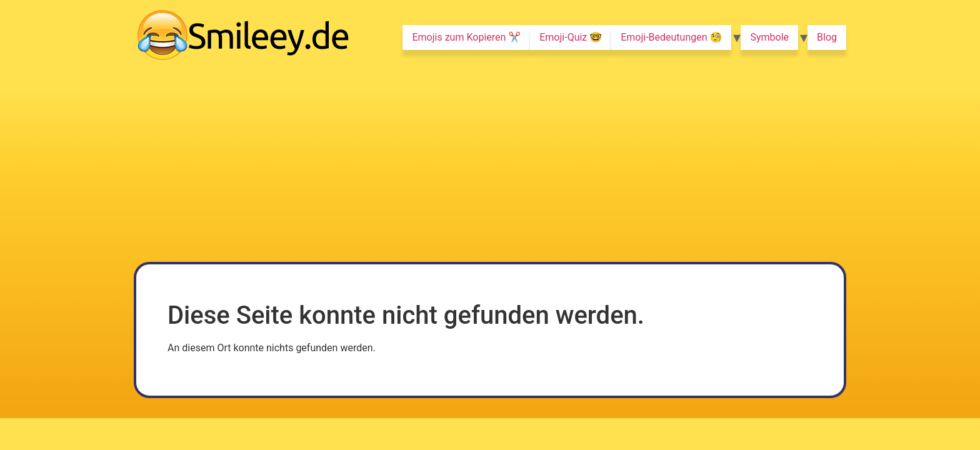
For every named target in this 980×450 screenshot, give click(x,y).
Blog (827, 37)
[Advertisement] (490, 168)
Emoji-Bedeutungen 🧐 (671, 37)
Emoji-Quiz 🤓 (571, 37)
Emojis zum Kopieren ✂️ (466, 37)
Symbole (769, 37)
